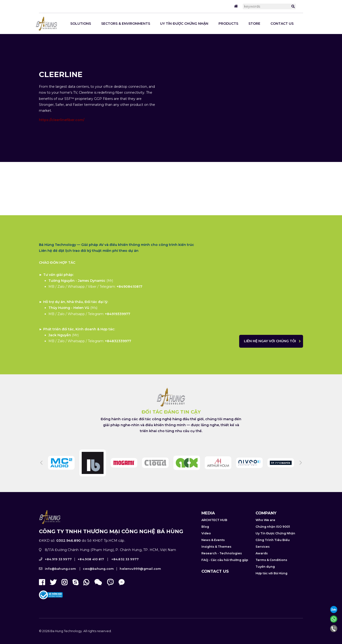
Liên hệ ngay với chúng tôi (277, 341)
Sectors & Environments (126, 24)
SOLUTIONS (81, 24)
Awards (262, 560)
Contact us (282, 24)
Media (208, 520)
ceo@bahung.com (98, 576)
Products (228, 24)
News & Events (213, 547)
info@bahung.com (60, 576)
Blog (205, 534)
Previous (41, 470)
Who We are (265, 527)
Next (301, 470)
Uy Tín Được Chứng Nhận (184, 24)
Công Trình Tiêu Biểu (273, 547)
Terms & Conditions (271, 567)
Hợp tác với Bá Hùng (271, 580)
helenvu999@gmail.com (140, 576)
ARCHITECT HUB (214, 527)
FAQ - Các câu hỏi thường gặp (225, 567)
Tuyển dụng (265, 573)
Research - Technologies (222, 560)
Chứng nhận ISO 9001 (273, 534)
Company (266, 520)
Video (206, 540)
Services (263, 554)
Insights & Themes (216, 554)
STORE (254, 24)
